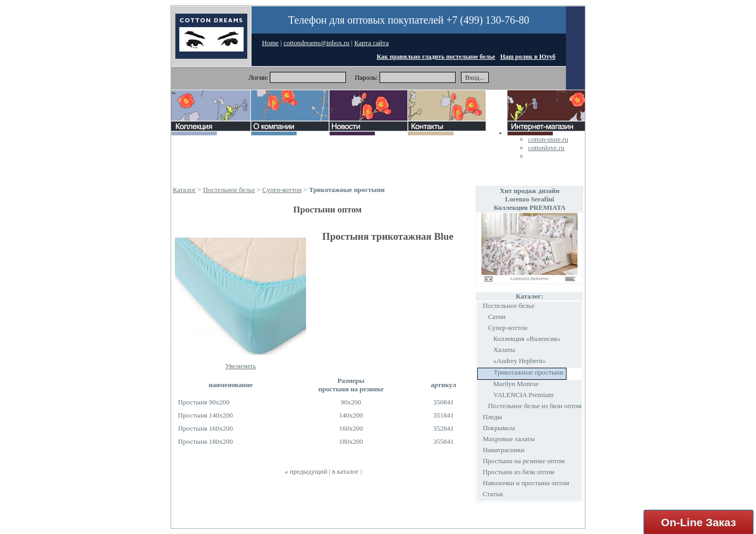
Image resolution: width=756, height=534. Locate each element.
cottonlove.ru (546, 148)
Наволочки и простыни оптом (526, 483)
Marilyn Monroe (516, 384)
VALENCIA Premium (523, 395)
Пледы (492, 417)
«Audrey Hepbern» (519, 361)
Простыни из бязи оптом (518, 472)
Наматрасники (503, 450)
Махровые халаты (508, 439)
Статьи (492, 494)
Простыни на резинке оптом (523, 461)
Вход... (475, 77)
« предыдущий (306, 471)
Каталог (184, 190)
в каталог (345, 471)
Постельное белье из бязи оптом (535, 406)
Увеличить (240, 366)
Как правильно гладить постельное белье (436, 57)
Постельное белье (229, 190)
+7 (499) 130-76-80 (488, 20)
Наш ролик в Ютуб (528, 57)
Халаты (504, 350)
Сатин (497, 317)
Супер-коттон (282, 190)
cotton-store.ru (548, 139)
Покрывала (499, 428)
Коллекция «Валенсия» (527, 339)
